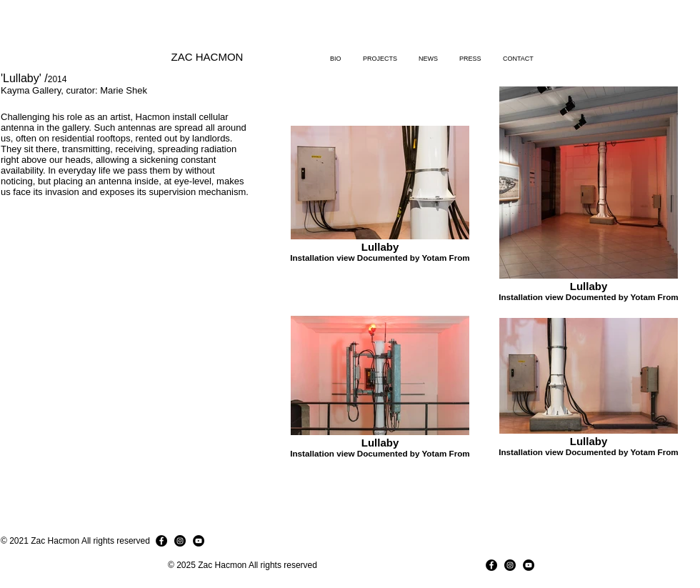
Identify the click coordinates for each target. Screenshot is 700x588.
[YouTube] (199, 541)
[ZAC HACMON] (207, 57)
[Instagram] (180, 541)
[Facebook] (161, 541)
